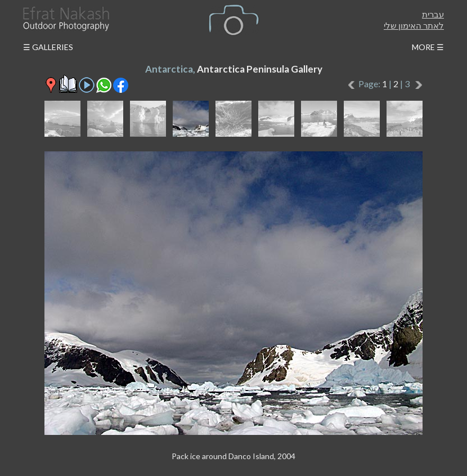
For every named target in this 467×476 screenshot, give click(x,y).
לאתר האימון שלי (414, 25)
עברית (433, 14)
